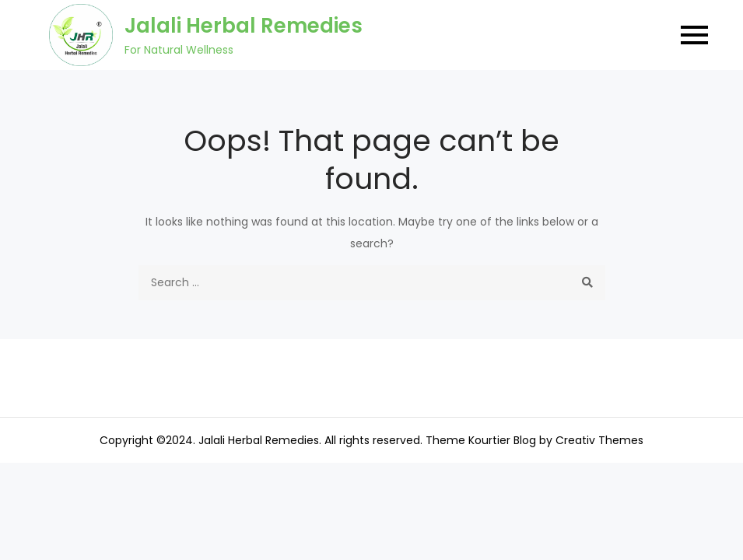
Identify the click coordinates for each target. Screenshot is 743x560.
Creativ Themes (599, 440)
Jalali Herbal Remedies (244, 26)
